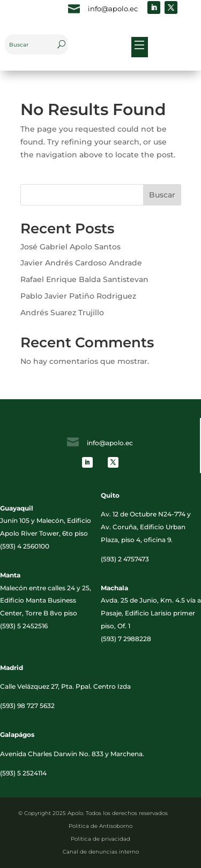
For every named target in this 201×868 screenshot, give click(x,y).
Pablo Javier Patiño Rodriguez (78, 296)
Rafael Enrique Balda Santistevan (84, 279)
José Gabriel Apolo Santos (70, 247)
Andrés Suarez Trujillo (62, 313)
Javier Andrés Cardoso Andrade (81, 263)
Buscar (162, 195)
